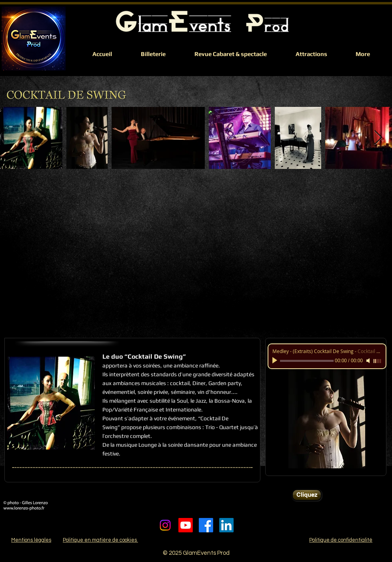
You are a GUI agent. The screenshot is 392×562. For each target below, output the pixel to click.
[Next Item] (378, 138)
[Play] (276, 361)
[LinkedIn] (226, 525)
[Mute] (369, 361)
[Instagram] (165, 525)
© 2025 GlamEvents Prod (196, 553)
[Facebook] (206, 525)
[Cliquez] (307, 495)
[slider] (378, 361)
